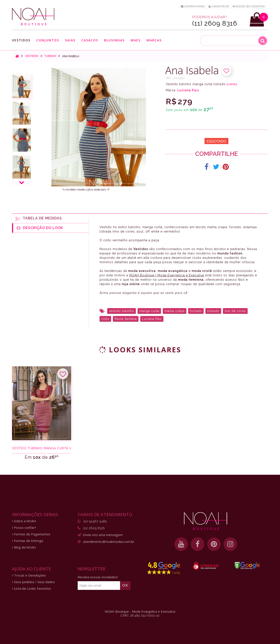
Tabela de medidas (39, 219)
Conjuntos (48, 40)
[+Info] (232, 84)
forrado (196, 311)
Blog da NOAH (24, 547)
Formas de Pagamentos (31, 534)
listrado (213, 311)
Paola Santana (126, 319)
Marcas (154, 40)
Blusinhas (114, 40)
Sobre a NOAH (24, 521)
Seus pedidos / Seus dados (33, 582)
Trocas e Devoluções (29, 575)
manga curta (149, 311)
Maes (136, 40)
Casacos (90, 40)
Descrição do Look (40, 228)
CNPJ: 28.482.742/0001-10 (140, 616)
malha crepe (175, 311)
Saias (70, 40)
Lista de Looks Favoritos (31, 588)
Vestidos (21, 40)
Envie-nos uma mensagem (103, 535)
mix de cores (235, 311)
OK (125, 585)
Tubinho (50, 56)
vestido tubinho (122, 311)
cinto (105, 319)
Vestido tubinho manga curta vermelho (42, 448)
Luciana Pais (188, 90)
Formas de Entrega (28, 541)
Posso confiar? (24, 528)
